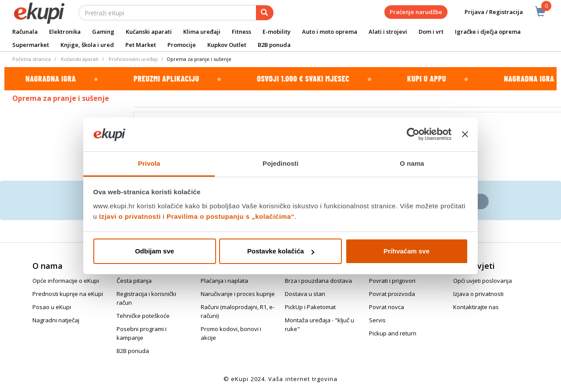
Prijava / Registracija (488, 12)
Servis (377, 320)
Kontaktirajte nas (476, 307)
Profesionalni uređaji (133, 59)
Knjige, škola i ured (87, 45)
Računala (25, 32)
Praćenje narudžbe (416, 12)
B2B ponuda (274, 45)
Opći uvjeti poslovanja (483, 281)
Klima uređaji (202, 32)
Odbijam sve (154, 251)
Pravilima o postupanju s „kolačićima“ (231, 216)
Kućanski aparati (149, 32)
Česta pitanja (134, 281)
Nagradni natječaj (56, 320)
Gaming (103, 32)
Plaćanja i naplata (224, 281)
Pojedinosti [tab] (280, 163)
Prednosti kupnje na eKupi (68, 294)
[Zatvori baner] (465, 135)
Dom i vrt (431, 32)
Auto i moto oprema (330, 32)
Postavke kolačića (281, 251)
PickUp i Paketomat (310, 307)
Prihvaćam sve (407, 251)
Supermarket (31, 45)
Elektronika (65, 32)
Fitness (241, 32)
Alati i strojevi (388, 32)
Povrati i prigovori (392, 281)
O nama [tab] (412, 163)
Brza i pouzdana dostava (318, 281)
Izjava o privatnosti (478, 294)
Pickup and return (393, 333)
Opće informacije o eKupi (66, 281)
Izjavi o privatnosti (130, 216)
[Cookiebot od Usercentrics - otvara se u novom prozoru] (413, 135)
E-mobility (277, 32)
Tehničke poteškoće (143, 316)
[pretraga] (265, 13)
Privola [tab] (149, 163)
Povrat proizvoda (392, 294)
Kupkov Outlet (227, 45)
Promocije (182, 45)
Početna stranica (32, 59)
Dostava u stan (305, 294)
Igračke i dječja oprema (488, 32)
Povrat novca (387, 307)
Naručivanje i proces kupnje (238, 294)
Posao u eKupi (52, 307)
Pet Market (141, 45)
